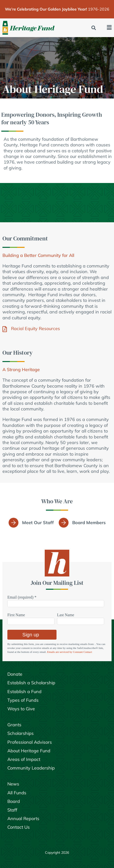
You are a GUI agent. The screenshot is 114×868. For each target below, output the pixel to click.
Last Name (66, 615)
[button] (94, 28)
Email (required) (22, 597)
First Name (16, 615)
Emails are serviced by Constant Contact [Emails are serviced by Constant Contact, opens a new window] (70, 652)
